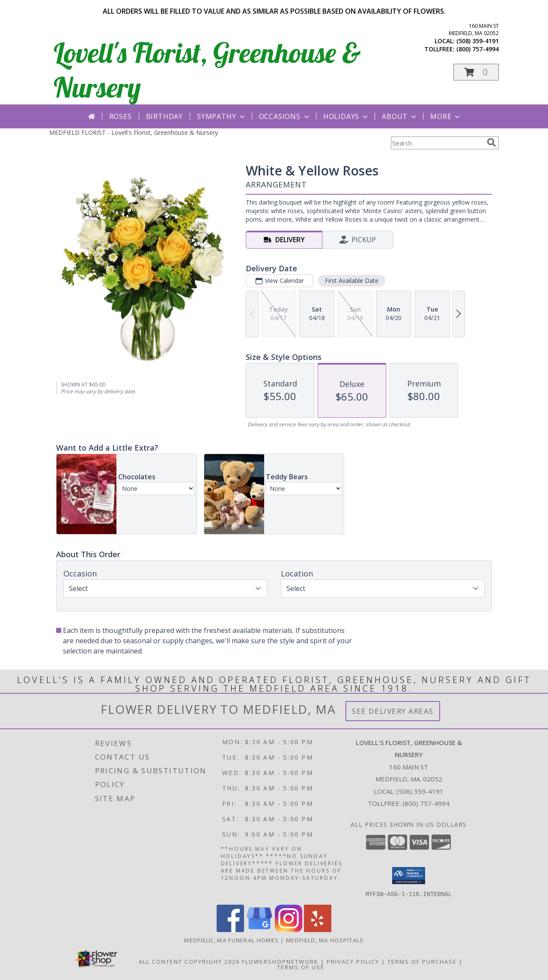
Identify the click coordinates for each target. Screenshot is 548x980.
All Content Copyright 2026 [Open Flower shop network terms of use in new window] (189, 961)
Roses (121, 116)
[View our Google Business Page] (259, 929)
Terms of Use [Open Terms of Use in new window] (301, 967)
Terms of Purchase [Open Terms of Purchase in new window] (422, 961)
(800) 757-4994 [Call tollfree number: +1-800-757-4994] (478, 49)
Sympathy (222, 116)
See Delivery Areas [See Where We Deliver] (393, 711)
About (400, 116)
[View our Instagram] (289, 929)
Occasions (285, 116)
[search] (491, 143)
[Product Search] (437, 143)
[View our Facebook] (230, 929)
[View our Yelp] (318, 929)
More (446, 116)
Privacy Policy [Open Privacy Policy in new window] (353, 961)
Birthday (164, 116)
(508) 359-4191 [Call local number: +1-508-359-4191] (478, 41)
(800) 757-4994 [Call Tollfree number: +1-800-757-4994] (426, 803)
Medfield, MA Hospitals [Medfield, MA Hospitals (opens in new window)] (325, 940)
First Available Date (352, 281)
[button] (476, 72)
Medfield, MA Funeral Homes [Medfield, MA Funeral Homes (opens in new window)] (231, 940)
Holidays (346, 116)
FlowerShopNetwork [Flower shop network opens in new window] (280, 961)
